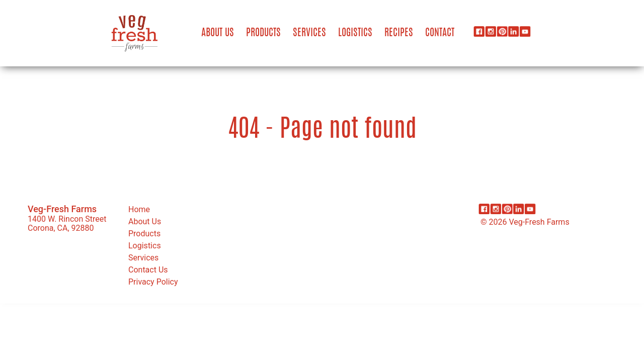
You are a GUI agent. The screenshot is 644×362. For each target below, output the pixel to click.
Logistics (355, 33)
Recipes (399, 33)
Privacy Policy (153, 282)
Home (139, 209)
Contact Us (148, 270)
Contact (440, 33)
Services (309, 33)
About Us (218, 33)
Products (263, 33)
